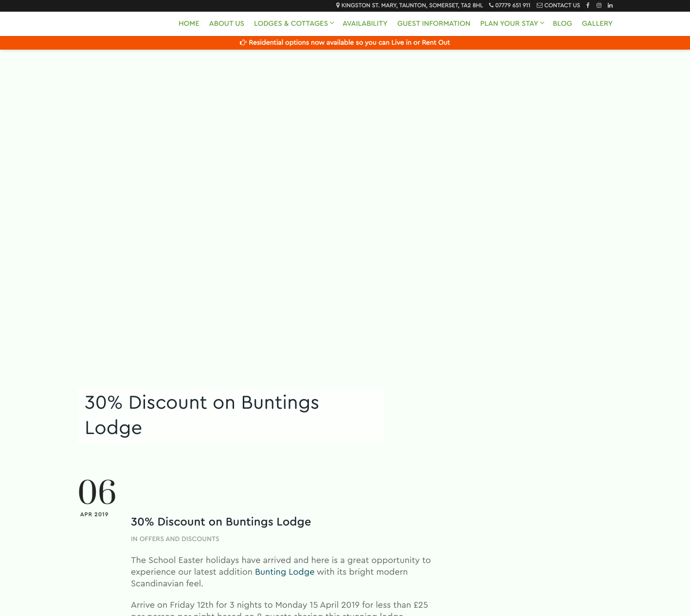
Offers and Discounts (180, 539)
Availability (365, 24)
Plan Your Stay (509, 24)
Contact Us (562, 6)
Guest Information (434, 24)
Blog (563, 24)
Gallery (597, 24)
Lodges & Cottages (291, 24)
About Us (227, 24)
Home (189, 24)
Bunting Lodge (285, 572)
